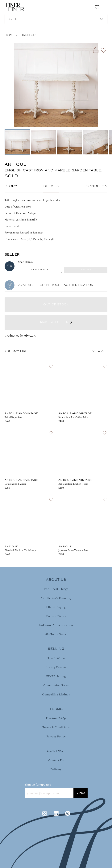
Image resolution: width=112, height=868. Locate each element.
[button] (56, 85)
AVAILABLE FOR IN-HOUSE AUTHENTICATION (56, 285)
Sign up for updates (38, 785)
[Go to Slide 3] (69, 142)
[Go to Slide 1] (17, 142)
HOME (10, 35)
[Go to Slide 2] (43, 142)
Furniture (28, 35)
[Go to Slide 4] (95, 142)
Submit (81, 793)
